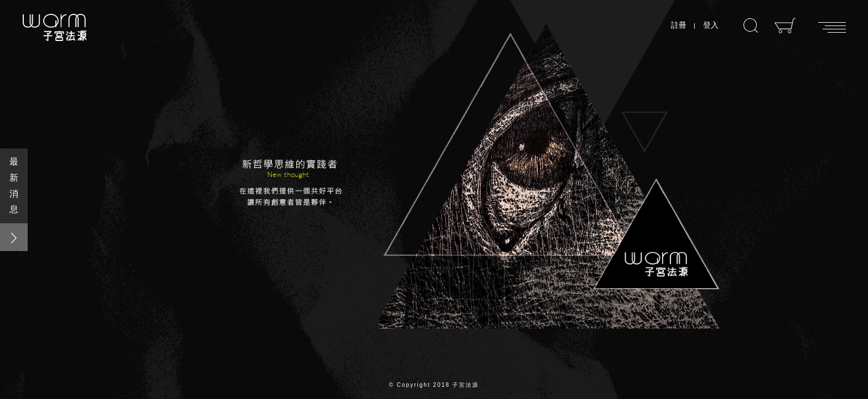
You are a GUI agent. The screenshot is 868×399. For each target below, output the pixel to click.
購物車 (785, 25)
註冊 (679, 25)
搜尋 (751, 26)
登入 (711, 25)
